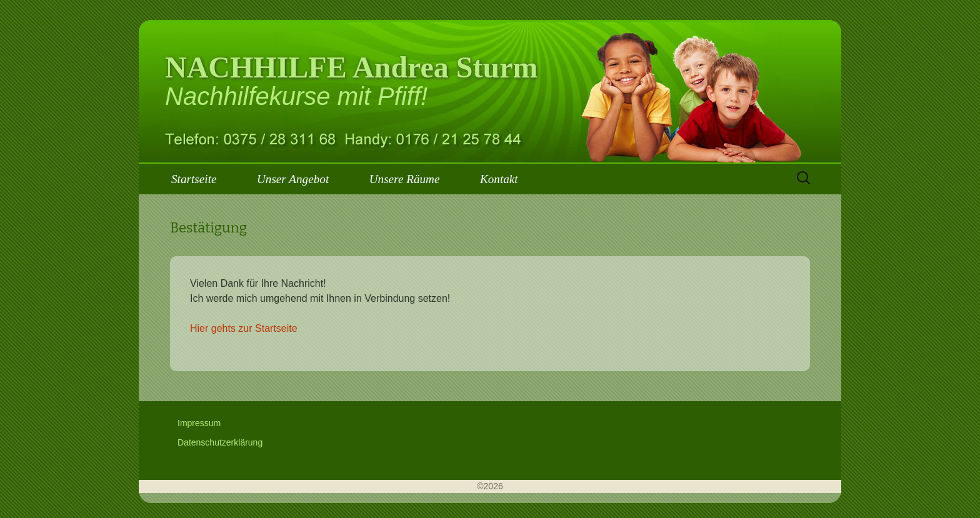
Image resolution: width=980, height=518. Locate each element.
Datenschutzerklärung (220, 442)
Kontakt (499, 179)
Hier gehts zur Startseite (244, 328)
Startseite (194, 179)
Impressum (199, 423)
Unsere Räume (405, 179)
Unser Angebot (293, 179)
